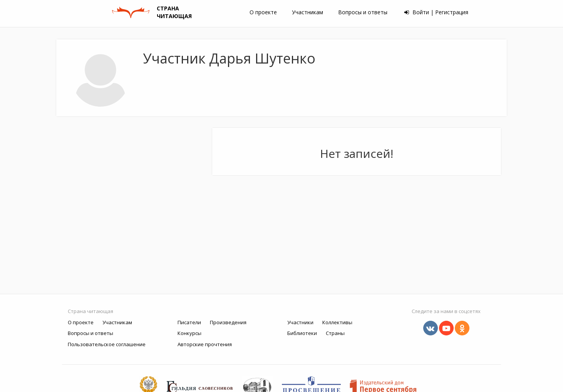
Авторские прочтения (205, 344)
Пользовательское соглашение (107, 344)
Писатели (189, 322)
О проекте (263, 12)
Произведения (228, 322)
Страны (335, 333)
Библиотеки (302, 333)
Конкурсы (189, 333)
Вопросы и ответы (363, 12)
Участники (300, 322)
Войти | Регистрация (436, 12)
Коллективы (337, 322)
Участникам (307, 12)
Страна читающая (90, 311)
